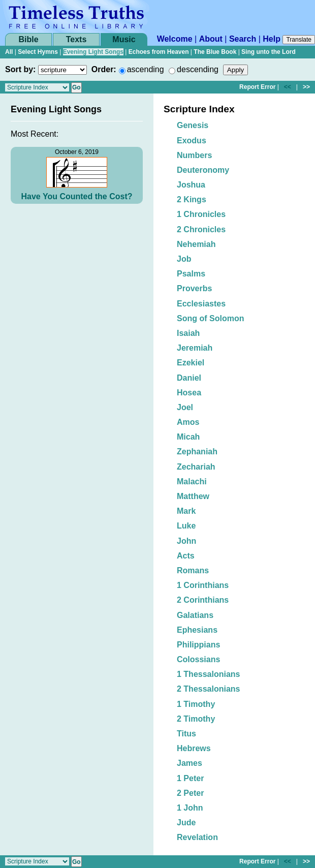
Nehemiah (196, 244)
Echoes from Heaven (159, 52)
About (211, 39)
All (9, 52)
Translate (299, 40)
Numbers (194, 155)
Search (243, 39)
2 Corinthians (203, 600)
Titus (186, 734)
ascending (146, 69)
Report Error (257, 87)
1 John (190, 808)
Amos (188, 422)
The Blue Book (215, 52)
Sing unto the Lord (269, 52)
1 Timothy (196, 704)
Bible (28, 39)
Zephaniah (197, 452)
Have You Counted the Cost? (77, 196)
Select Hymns (38, 52)
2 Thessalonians (209, 689)
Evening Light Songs (93, 52)
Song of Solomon (210, 318)
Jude (186, 823)
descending (198, 69)
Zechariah (196, 467)
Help (272, 39)
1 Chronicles (201, 214)
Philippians (198, 645)
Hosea (189, 393)
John (186, 541)
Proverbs (194, 288)
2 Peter (190, 793)
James (190, 763)
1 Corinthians (203, 585)
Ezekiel (191, 363)
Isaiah (188, 333)
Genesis (193, 125)
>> (306, 87)
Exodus (192, 141)
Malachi (192, 482)
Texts (76, 39)
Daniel (189, 378)
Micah (188, 437)
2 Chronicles (201, 229)
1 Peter (190, 778)
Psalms (191, 274)
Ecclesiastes (201, 304)
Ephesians (197, 630)
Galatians (195, 615)
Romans (193, 570)
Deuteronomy (203, 170)
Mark (186, 511)
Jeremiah (195, 348)
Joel (185, 407)
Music (124, 39)
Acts (186, 556)
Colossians (198, 659)
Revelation (197, 837)
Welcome (175, 39)
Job (184, 259)
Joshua (191, 185)
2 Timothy (196, 719)
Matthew (193, 496)
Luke (186, 526)
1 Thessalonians (209, 674)
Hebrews (194, 748)
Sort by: (20, 69)
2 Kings (192, 199)
